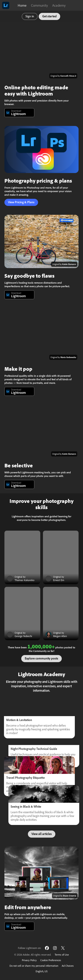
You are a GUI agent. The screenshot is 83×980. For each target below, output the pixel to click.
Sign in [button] (30, 16)
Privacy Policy (29, 960)
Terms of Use (62, 955)
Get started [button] (49, 16)
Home (22, 5)
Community (39, 5)
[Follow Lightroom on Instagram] (55, 948)
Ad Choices (68, 966)
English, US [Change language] (42, 971)
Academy (59, 5)
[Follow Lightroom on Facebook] (47, 948)
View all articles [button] (42, 834)
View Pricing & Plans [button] (21, 202)
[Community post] (22, 557)
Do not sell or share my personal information (34, 966)
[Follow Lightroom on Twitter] (63, 948)
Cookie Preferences (51, 960)
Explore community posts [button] (41, 658)
